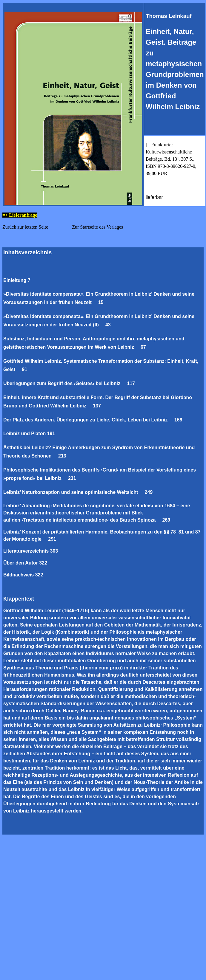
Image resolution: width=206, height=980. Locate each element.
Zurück (9, 227)
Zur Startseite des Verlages (97, 227)
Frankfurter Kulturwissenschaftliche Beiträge (169, 152)
